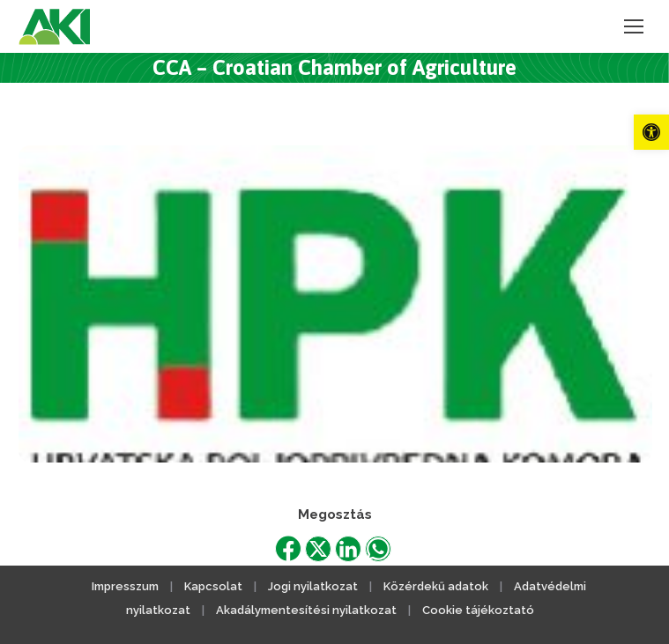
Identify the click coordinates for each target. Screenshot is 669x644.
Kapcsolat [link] (213, 586)
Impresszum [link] (125, 586)
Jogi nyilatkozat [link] (313, 586)
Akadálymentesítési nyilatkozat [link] (306, 610)
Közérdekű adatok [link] (436, 586)
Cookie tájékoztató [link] (478, 610)
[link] (651, 132)
